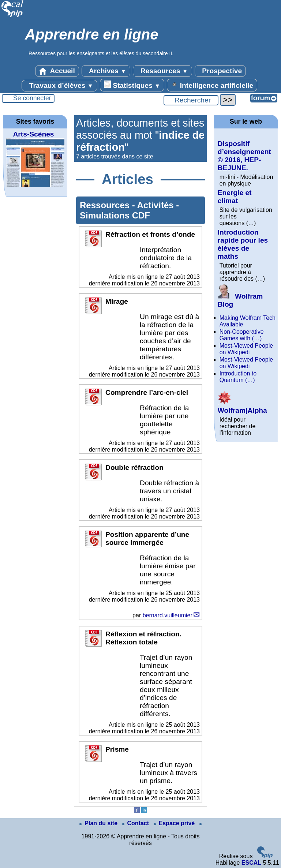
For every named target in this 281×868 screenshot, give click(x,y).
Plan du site (99, 823)
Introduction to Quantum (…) (238, 377)
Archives (106, 71)
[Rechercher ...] (191, 100)
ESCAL (251, 863)
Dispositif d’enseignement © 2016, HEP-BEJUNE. (244, 156)
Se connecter (32, 98)
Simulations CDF (115, 215)
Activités (157, 205)
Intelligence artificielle (212, 85)
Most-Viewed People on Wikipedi (246, 349)
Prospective (220, 71)
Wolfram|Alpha (242, 406)
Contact (136, 823)
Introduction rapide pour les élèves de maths (243, 244)
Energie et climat (235, 197)
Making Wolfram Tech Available (248, 321)
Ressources (162, 71)
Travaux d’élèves (59, 86)
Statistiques (132, 85)
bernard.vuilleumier (168, 615)
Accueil (57, 71)
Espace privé (175, 823)
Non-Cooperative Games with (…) (242, 335)
